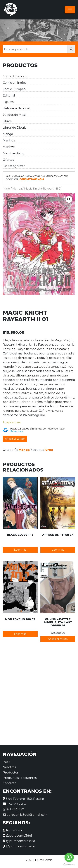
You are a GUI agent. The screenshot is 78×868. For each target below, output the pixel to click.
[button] (69, 199)
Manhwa (9, 147)
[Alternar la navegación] (70, 10)
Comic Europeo (14, 89)
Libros (7, 121)
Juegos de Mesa (15, 115)
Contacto (10, 783)
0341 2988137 (15, 804)
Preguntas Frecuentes (20, 778)
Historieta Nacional (17, 108)
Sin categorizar (14, 166)
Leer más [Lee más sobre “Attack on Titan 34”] (58, 550)
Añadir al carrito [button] (58, 639)
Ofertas (8, 160)
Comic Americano (16, 76)
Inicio (6, 189)
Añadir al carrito (15, 439)
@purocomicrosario (19, 841)
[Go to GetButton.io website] (69, 864)
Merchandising (14, 153)
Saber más (17, 431)
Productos (11, 773)
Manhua (9, 140)
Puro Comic (13, 830)
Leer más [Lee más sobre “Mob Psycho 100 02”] (20, 634)
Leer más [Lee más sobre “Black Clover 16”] (20, 550)
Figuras (8, 102)
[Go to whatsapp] (69, 857)
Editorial (9, 95)
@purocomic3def (17, 836)
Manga (8, 134)
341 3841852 (13, 809)
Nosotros (9, 767)
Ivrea (49, 450)
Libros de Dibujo (15, 128)
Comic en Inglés (14, 83)
